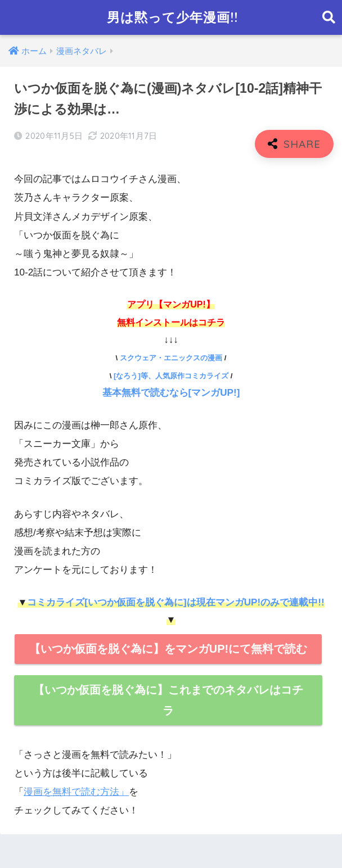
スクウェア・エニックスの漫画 (171, 358)
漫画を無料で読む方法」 (76, 792)
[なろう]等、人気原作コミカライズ (171, 376)
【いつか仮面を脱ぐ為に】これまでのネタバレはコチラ (168, 700)
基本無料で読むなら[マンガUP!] (171, 393)
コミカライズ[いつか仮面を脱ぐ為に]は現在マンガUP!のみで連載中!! (175, 602)
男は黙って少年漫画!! (172, 17)
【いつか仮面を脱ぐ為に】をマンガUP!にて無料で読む (168, 649)
